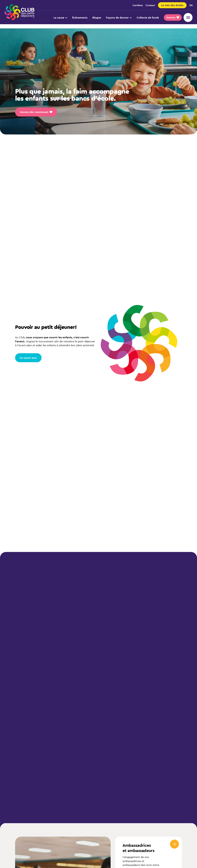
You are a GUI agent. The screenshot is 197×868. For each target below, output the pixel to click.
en (191, 5)
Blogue (97, 17)
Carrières (138, 5)
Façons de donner (119, 17)
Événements (80, 17)
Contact (150, 5)
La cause (60, 17)
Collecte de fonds (148, 17)
